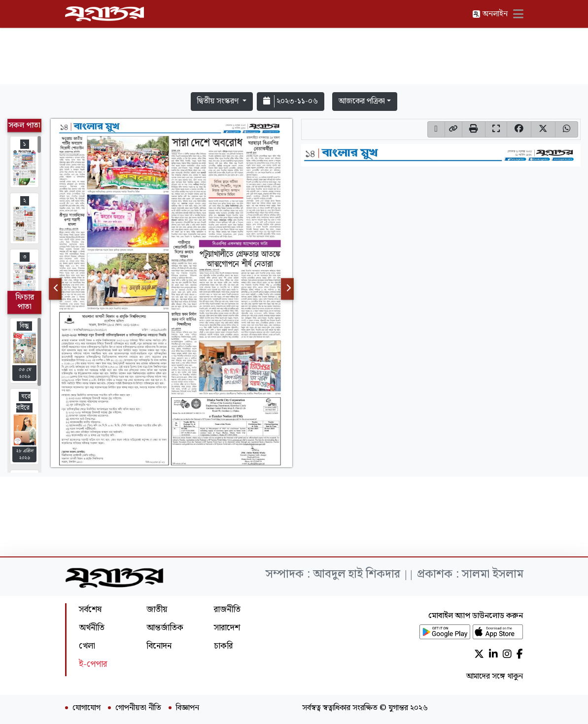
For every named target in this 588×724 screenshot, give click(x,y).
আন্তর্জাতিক (165, 628)
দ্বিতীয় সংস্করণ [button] (219, 101)
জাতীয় (157, 609)
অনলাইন (490, 14)
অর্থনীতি (92, 628)
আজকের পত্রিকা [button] (362, 101)
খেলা (87, 646)
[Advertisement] (294, 58)
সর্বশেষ (90, 609)
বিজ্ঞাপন (188, 708)
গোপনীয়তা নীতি (138, 708)
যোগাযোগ (86, 708)
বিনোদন (159, 646)
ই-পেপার (93, 664)
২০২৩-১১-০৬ (291, 101)
